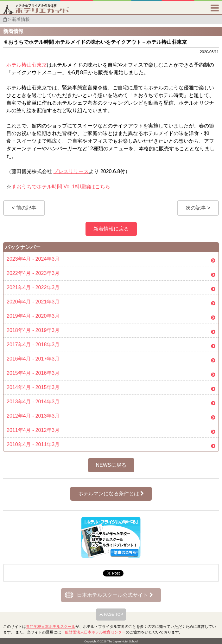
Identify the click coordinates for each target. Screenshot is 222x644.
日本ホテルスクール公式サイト (115, 595)
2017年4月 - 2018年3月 (33, 345)
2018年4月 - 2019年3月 (33, 330)
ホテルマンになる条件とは (111, 494)
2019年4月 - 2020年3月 (33, 316)
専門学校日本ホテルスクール (51, 627)
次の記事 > (198, 208)
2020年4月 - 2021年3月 (33, 302)
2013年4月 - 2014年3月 (33, 402)
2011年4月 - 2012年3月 (33, 430)
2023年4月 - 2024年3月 (33, 259)
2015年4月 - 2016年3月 (33, 373)
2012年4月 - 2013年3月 (33, 416)
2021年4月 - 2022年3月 (33, 287)
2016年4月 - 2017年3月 (33, 359)
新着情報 (21, 19)
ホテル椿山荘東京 (27, 65)
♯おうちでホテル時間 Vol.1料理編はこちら (61, 187)
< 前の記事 (24, 208)
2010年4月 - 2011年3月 (33, 444)
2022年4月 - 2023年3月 (33, 273)
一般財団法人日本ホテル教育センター (93, 632)
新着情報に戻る (111, 229)
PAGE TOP (111, 615)
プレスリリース (71, 171)
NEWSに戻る (111, 465)
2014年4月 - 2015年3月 (33, 387)
